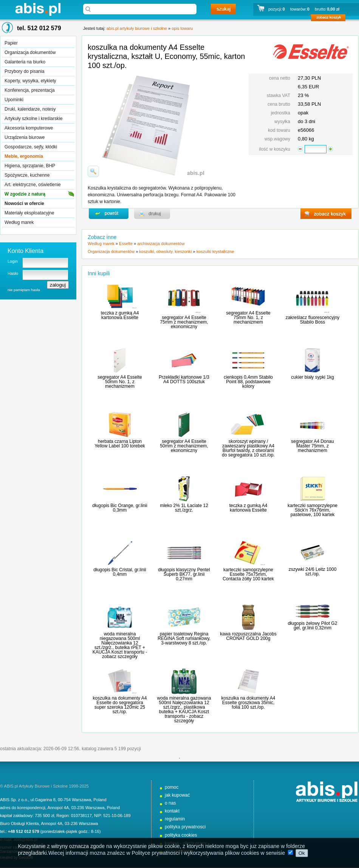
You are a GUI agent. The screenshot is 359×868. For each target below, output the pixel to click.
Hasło (13, 273)
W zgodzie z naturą (25, 194)
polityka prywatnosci (185, 827)
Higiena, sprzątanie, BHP (30, 166)
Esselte (126, 244)
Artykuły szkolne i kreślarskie (33, 119)
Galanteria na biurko (25, 62)
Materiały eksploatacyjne (29, 213)
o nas (170, 803)
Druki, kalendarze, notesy (30, 109)
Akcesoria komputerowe (29, 128)
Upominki (14, 100)
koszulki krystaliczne (215, 251)
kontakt (172, 811)
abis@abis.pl (26, 839)
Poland (100, 800)
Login (13, 261)
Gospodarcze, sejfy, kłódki (31, 147)
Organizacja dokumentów (30, 52)
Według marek (19, 222)
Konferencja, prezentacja (30, 90)
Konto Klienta (26, 251)
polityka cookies (181, 835)
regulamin (175, 819)
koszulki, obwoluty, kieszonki (165, 251)
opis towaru (182, 28)
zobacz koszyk (330, 19)
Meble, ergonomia (24, 156)
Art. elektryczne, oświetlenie (33, 185)
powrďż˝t (109, 214)
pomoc (172, 787)
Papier (11, 43)
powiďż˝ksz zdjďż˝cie (93, 171)
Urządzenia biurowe (25, 137)
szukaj (223, 9)
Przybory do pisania (24, 71)
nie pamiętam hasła (24, 290)
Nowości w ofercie (24, 204)
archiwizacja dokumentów (161, 244)
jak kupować (177, 795)
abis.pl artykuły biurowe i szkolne (38, 9)
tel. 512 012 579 (39, 28)
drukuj (152, 214)
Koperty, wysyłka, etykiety (30, 81)
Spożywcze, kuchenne (27, 175)
